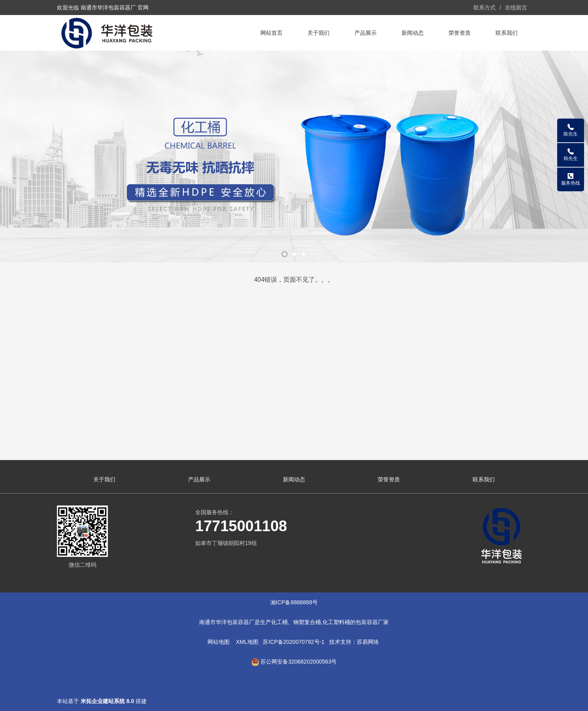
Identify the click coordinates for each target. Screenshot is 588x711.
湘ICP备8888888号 (294, 602)
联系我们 (507, 33)
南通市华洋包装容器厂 (227, 622)
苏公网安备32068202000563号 (299, 662)
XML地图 (247, 642)
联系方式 (484, 8)
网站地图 (219, 642)
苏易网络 (368, 642)
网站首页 (271, 33)
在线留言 (516, 8)
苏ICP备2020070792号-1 (294, 642)
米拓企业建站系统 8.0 (107, 701)
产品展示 (366, 33)
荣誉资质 (460, 33)
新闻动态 (413, 33)
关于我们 (318, 33)
